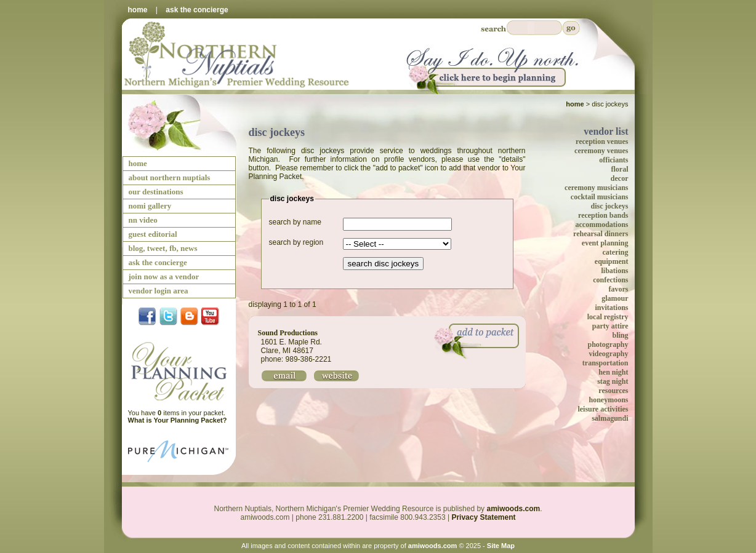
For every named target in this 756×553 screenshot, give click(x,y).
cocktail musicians (600, 197)
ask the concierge (197, 10)
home (138, 10)
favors (619, 289)
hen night (613, 372)
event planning (605, 243)
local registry (608, 317)
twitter (168, 317)
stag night (613, 381)
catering (616, 252)
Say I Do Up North (490, 68)
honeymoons (608, 400)
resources (613, 391)
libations (614, 271)
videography (608, 354)
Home (575, 104)
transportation (605, 363)
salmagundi (610, 418)
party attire (610, 326)
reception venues (602, 141)
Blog (189, 317)
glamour (615, 298)
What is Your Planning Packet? (178, 420)
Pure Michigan (179, 457)
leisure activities (603, 409)
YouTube (210, 317)
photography (608, 344)
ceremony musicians (596, 188)
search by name (295, 222)
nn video (143, 220)
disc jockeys (610, 206)
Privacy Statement (483, 517)
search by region (296, 242)
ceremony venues (601, 151)
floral (620, 169)
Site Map (501, 546)
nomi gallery (150, 206)
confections (610, 280)
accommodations (602, 225)
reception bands (603, 215)
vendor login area (159, 291)
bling (620, 335)
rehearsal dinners (601, 234)
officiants (613, 160)
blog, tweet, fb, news (163, 248)
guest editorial (153, 234)
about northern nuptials (170, 177)
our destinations (156, 192)
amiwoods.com (513, 509)
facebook (147, 317)
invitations (611, 308)
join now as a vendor (164, 276)
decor (620, 178)
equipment (612, 261)
